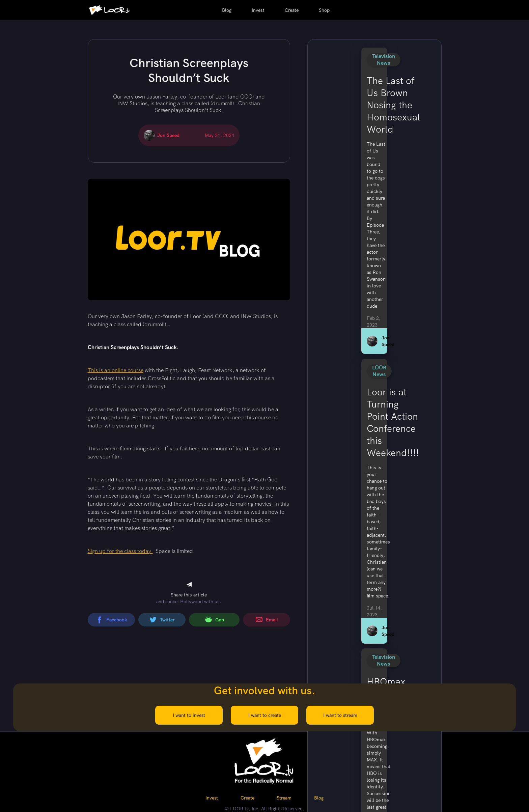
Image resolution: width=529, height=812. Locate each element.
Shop (324, 10)
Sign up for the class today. (120, 551)
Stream (284, 798)
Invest (258, 10)
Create (292, 10)
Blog (227, 10)
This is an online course (116, 370)
